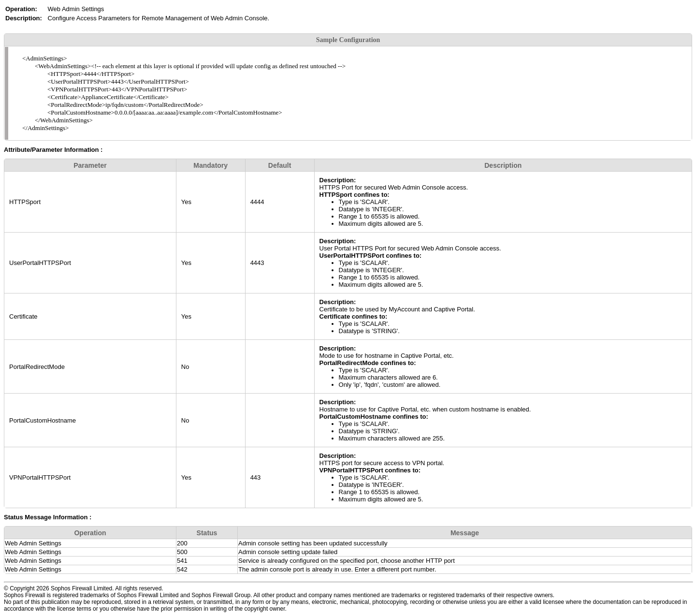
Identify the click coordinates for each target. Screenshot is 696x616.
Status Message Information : (48, 517)
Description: (338, 180)
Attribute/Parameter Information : (53, 150)
